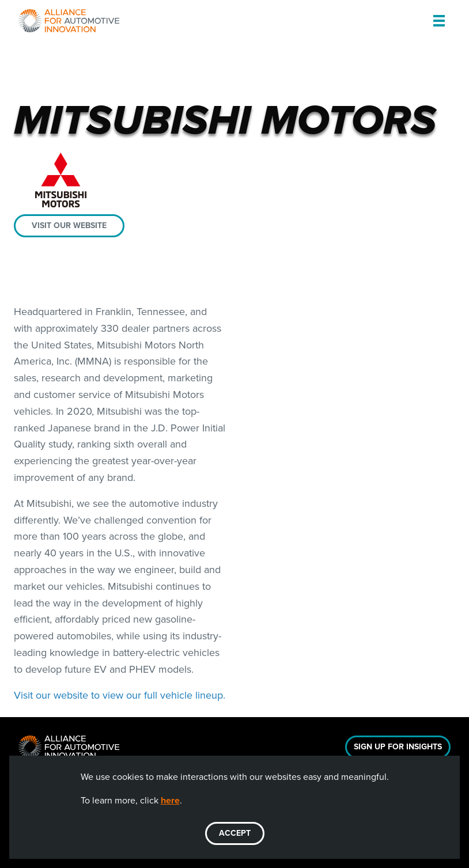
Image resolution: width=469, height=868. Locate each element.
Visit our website (69, 225)
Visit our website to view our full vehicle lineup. (120, 695)
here (170, 800)
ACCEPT (235, 833)
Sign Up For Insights (398, 747)
